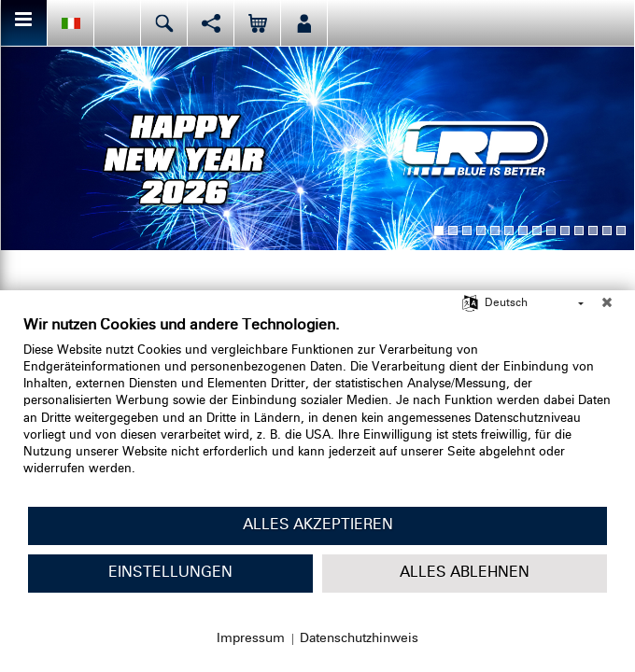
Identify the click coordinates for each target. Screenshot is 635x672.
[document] (317, 411)
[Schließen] (607, 304)
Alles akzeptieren (318, 525)
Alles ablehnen (465, 573)
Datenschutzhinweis (359, 638)
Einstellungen (170, 573)
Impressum (251, 638)
